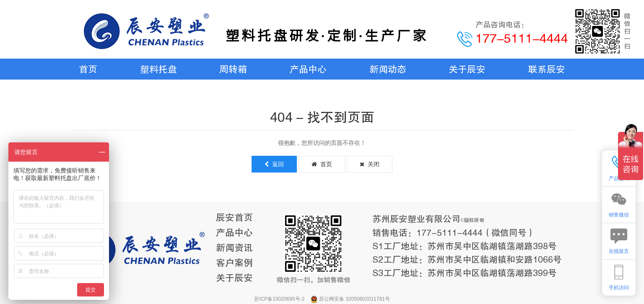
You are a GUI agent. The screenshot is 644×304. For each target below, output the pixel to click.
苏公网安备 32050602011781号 (354, 299)
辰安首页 (234, 218)
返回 (274, 164)
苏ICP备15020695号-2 (280, 299)
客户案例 (234, 263)
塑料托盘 (158, 69)
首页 (88, 69)
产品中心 (308, 69)
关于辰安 (467, 69)
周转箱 (233, 69)
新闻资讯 (234, 248)
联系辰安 (547, 69)
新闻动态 (388, 69)
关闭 (370, 164)
